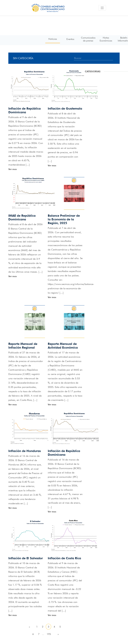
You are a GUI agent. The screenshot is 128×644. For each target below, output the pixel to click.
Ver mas (13, 169)
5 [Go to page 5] (60, 627)
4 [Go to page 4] (54, 627)
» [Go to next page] (58, 634)
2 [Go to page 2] (43, 627)
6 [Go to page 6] (33, 634)
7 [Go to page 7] (39, 634)
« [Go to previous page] (29, 627)
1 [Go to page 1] (37, 627)
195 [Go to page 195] (49, 634)
